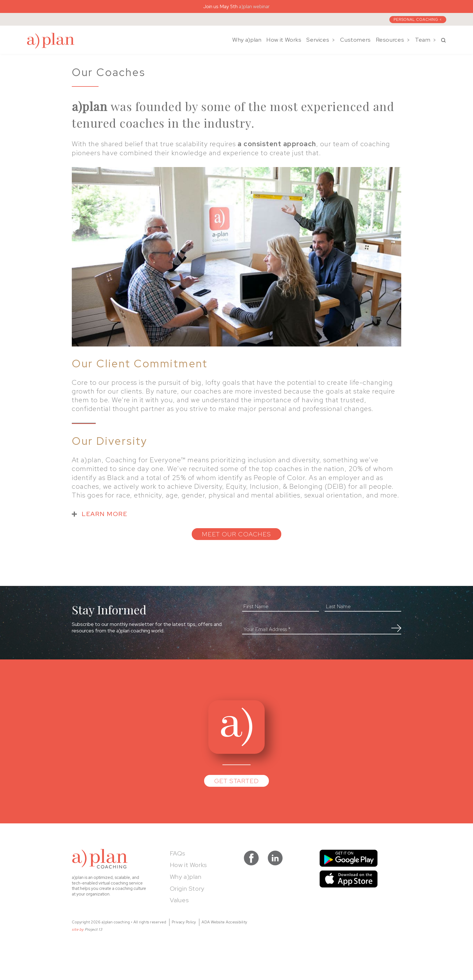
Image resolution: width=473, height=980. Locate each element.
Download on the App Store (349, 879)
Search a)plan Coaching (443, 40)
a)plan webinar (254, 6)
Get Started (237, 781)
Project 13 (93, 929)
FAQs (178, 853)
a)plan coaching (51, 41)
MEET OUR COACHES (236, 534)
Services (318, 40)
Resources (390, 40)
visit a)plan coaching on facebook (251, 858)
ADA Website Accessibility (225, 922)
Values (179, 900)
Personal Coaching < (418, 20)
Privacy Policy (184, 922)
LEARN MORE (104, 514)
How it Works (284, 40)
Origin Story (187, 889)
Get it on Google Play (349, 858)
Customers (355, 40)
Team (423, 40)
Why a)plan (247, 40)
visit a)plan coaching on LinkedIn (275, 858)
